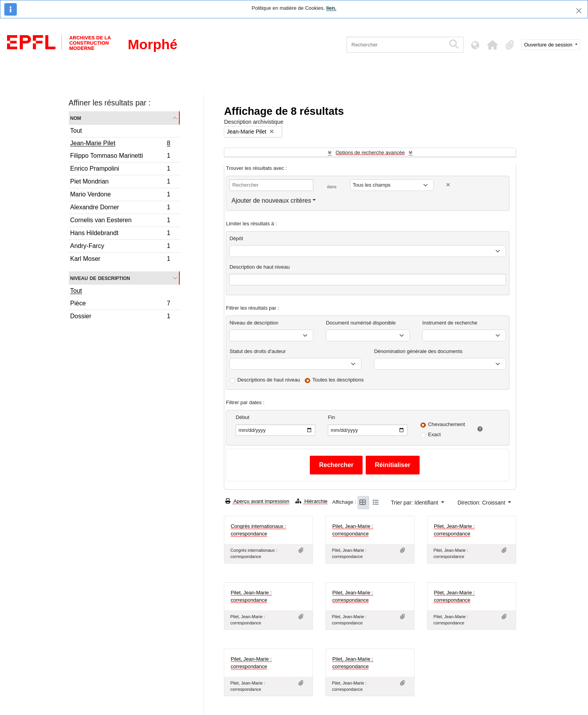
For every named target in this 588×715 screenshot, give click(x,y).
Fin (331, 417)
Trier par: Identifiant (416, 503)
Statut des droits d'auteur (257, 351)
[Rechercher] (396, 45)
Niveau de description (100, 278)
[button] (493, 45)
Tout (76, 131)
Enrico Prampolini (120, 170)
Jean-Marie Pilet (120, 144)
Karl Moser (120, 260)
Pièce (120, 304)
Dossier (120, 317)
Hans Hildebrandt (120, 234)
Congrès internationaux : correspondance (258, 530)
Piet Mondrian (120, 183)
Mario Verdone (120, 195)
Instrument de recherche (450, 323)
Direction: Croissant (482, 503)
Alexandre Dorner (120, 208)
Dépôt (236, 238)
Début (242, 417)
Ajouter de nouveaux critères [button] (271, 201)
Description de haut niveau (259, 267)
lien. (331, 8)
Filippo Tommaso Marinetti (120, 157)
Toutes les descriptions (338, 380)
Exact (434, 434)
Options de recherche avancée (370, 152)
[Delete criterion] (448, 185)
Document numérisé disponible (361, 323)
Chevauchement (446, 424)
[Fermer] (579, 11)
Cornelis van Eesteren (120, 221)
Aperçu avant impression (257, 501)
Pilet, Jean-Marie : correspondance (353, 530)
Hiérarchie (311, 501)
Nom (76, 118)
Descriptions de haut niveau (268, 380)
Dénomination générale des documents (418, 351)
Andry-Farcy (120, 247)
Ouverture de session (549, 45)
